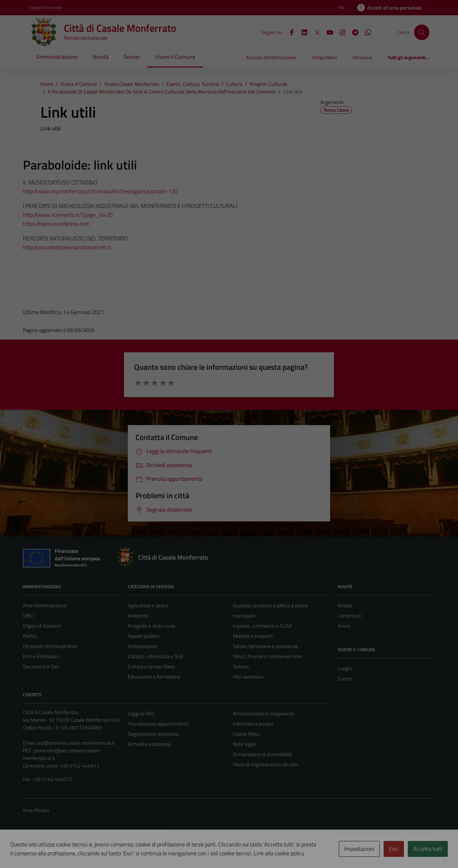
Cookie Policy (247, 734)
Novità (101, 57)
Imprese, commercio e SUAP (262, 626)
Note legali (244, 744)
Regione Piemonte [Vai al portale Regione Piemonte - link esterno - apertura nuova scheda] (45, 7)
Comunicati (350, 616)
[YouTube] (327, 32)
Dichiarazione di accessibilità (262, 754)
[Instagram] (340, 32)
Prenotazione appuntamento (158, 724)
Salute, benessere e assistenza (265, 646)
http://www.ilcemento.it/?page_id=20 (68, 215)
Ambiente (138, 616)
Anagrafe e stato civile (152, 626)
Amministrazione (57, 57)
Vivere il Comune (175, 57)
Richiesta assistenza (149, 744)
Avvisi (344, 626)
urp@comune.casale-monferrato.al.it (76, 743)
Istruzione (362, 57)
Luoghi (345, 668)
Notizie (345, 605)
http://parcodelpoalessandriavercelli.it (67, 247)
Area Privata (36, 810)
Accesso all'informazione (271, 57)
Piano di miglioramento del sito (265, 764)
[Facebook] (289, 32)
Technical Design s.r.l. (66, 850)
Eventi (345, 679)
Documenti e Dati (41, 666)
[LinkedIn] (302, 32)
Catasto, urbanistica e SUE (156, 656)
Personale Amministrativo (50, 646)
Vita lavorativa (248, 677)
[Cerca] (422, 32)
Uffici (28, 616)
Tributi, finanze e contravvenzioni (267, 656)
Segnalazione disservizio (153, 734)
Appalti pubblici (144, 636)
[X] (315, 32)
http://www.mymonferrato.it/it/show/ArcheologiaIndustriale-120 (100, 191)
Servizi (132, 57)
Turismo (241, 666)
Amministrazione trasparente (264, 713)
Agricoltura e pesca (148, 605)
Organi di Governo (42, 626)
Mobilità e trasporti (253, 636)
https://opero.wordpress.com (56, 224)
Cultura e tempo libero (151, 666)
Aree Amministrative (45, 605)
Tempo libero (324, 57)
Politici (30, 636)
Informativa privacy (253, 724)
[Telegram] (353, 32)
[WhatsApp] (365, 32)
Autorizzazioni (142, 646)
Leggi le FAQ (141, 713)
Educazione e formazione (154, 677)
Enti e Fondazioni (41, 656)
